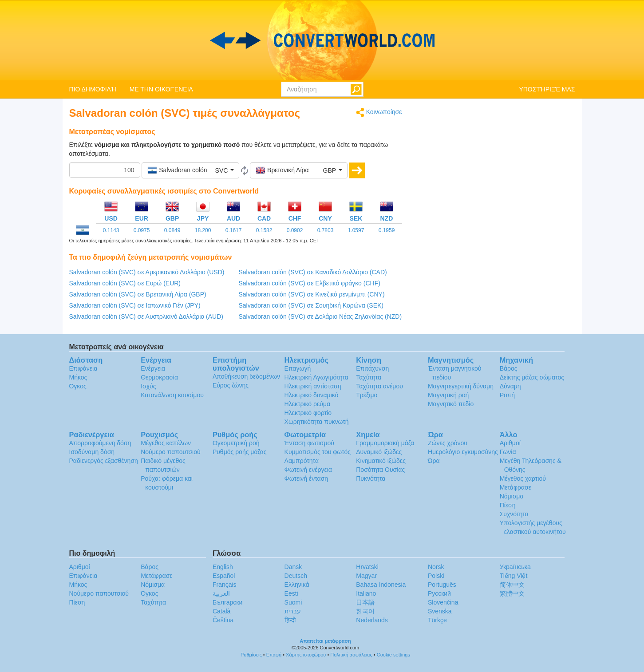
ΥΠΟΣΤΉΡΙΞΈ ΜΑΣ (547, 89)
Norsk (436, 567)
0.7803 (326, 230)
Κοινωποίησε (379, 113)
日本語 (365, 602)
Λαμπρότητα (302, 461)
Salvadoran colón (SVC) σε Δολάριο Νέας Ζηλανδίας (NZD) (320, 316)
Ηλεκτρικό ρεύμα (307, 404)
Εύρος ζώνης (231, 385)
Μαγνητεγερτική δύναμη (461, 386)
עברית (293, 611)
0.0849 (172, 230)
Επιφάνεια (83, 368)
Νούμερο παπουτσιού (170, 452)
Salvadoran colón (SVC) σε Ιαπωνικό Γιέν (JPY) (135, 305)
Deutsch (296, 576)
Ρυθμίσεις (251, 655)
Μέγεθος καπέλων (166, 443)
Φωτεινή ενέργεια (308, 470)
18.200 (203, 230)
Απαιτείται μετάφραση (325, 641)
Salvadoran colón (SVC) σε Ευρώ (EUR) (125, 283)
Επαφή (274, 655)
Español (224, 576)
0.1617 (234, 230)
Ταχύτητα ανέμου (379, 386)
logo (322, 40)
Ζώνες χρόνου (448, 443)
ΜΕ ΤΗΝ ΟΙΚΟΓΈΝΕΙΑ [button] (161, 89)
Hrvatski (367, 567)
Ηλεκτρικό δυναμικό (312, 395)
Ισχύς (148, 386)
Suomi (293, 602)
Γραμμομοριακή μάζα (385, 443)
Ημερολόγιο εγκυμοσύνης (463, 452)
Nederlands (372, 620)
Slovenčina (443, 602)
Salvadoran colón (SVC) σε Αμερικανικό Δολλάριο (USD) (147, 272)
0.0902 (295, 230)
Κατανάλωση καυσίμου (172, 395)
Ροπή (507, 395)
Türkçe (437, 620)
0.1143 (111, 230)
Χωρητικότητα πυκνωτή (317, 422)
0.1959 (387, 230)
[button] (190, 170)
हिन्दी (290, 620)
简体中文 (512, 585)
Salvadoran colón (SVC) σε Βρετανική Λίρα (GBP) (138, 294)
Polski (436, 576)
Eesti (291, 593)
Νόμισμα (512, 496)
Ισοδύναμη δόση (92, 452)
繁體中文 (512, 593)
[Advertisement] (495, 170)
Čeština (223, 620)
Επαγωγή (298, 368)
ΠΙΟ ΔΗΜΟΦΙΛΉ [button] (93, 89)
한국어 (365, 611)
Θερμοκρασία (159, 377)
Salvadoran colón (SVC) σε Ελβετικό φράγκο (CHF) (310, 283)
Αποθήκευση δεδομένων (246, 376)
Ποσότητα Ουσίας (380, 470)
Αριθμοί (510, 443)
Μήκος (78, 377)
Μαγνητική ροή (448, 395)
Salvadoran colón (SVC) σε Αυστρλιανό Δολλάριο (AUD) (146, 316)
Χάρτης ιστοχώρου (306, 655)
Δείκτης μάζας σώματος (532, 377)
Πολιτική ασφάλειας (351, 655)
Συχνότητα (514, 514)
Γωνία (508, 452)
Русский (439, 593)
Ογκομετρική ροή (236, 443)
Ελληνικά (297, 585)
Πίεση (508, 505)
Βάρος (509, 368)
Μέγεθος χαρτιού (523, 478)
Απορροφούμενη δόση (100, 443)
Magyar (366, 576)
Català (221, 611)
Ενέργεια (153, 368)
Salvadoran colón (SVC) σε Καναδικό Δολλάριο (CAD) (313, 272)
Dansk (293, 567)
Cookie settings (393, 655)
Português (442, 585)
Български (227, 602)
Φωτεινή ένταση (306, 478)
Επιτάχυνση (372, 368)
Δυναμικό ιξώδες (379, 452)
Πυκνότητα (371, 478)
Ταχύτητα (369, 377)
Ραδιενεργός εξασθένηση (104, 461)
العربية (221, 593)
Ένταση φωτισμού (309, 443)
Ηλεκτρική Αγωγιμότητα (316, 377)
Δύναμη (510, 386)
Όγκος (78, 386)
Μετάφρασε (516, 487)
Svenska (440, 611)
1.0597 (356, 230)
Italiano (366, 593)
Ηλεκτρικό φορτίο (308, 413)
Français (225, 585)
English (223, 567)
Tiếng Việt (514, 576)
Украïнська (515, 567)
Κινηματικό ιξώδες (381, 461)
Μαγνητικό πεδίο (451, 404)
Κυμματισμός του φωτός (318, 452)
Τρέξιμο (367, 395)
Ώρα (434, 461)
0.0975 (142, 230)
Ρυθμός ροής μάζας (240, 452)
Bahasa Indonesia (381, 585)
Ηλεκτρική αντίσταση (313, 386)
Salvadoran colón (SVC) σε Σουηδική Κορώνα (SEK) (311, 305)
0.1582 (264, 230)
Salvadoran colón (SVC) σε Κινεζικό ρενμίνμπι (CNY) (312, 294)
